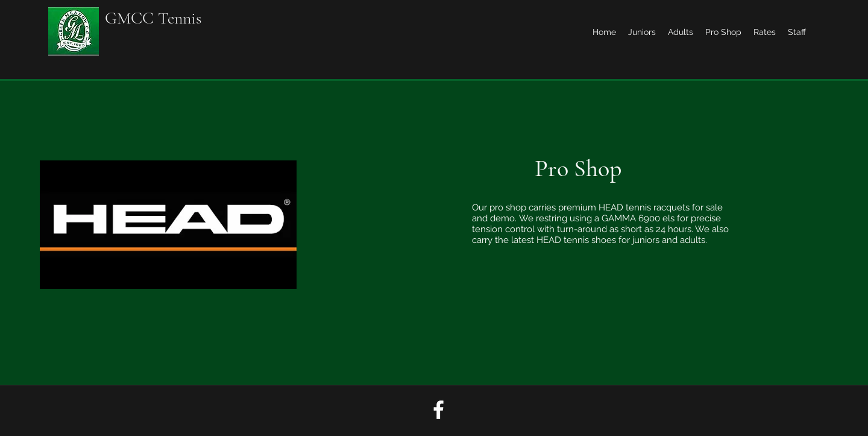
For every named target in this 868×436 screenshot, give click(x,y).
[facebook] (439, 410)
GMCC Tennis (153, 18)
